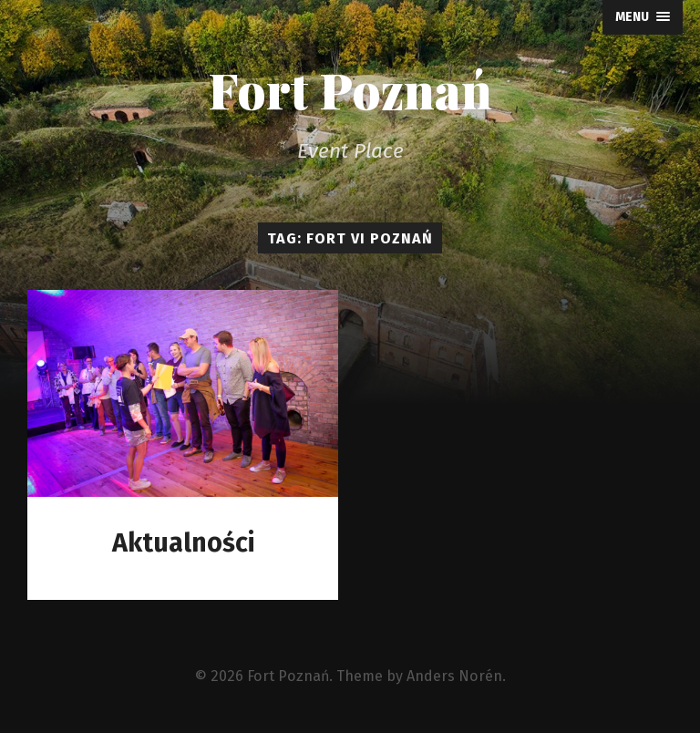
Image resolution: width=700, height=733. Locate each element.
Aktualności (183, 543)
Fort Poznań (350, 89)
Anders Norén (454, 676)
